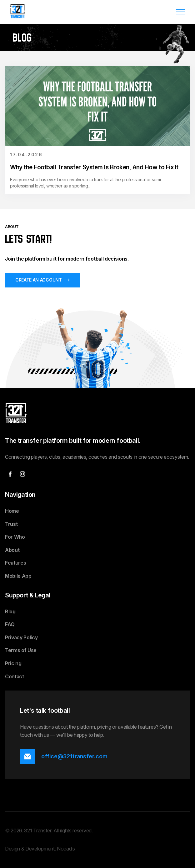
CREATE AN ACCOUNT (42, 280)
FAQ (10, 624)
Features (15, 563)
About (12, 550)
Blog (10, 611)
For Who (15, 537)
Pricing (13, 663)
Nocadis (66, 849)
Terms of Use (21, 650)
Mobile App (18, 576)
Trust (11, 524)
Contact (15, 676)
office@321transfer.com (74, 756)
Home (12, 511)
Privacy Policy (21, 637)
